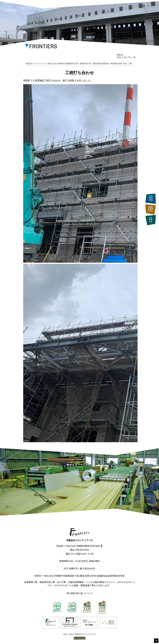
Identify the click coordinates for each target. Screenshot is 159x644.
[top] (156, 641)
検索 (151, 220)
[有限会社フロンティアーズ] (41, 47)
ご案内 (151, 199)
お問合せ (151, 209)
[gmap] (102, 546)
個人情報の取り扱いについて (80, 593)
